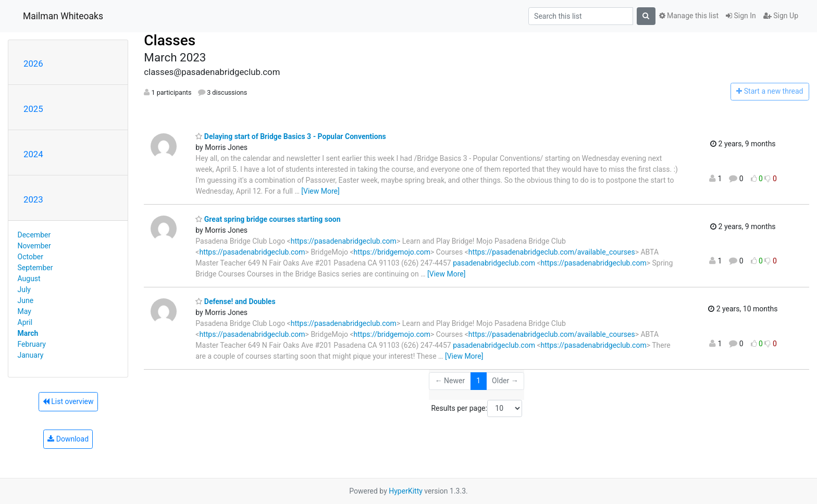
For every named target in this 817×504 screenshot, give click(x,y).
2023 (33, 199)
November (34, 246)
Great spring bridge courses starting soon (268, 219)
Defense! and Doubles (235, 301)
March (28, 333)
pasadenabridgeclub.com (494, 263)
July (24, 289)
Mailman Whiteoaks (63, 16)
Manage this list (689, 16)
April (25, 322)
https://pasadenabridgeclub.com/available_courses (552, 252)
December (34, 235)
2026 (33, 64)
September (35, 268)
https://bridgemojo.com (392, 252)
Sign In (741, 16)
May (24, 311)
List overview (68, 401)
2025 (33, 109)
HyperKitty (406, 491)
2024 (33, 154)
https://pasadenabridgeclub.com (344, 241)
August (29, 279)
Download (68, 439)
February (32, 344)
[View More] (320, 191)
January (31, 355)
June (26, 300)
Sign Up (781, 16)
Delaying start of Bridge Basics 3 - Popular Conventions (290, 136)
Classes (170, 40)
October (30, 257)
